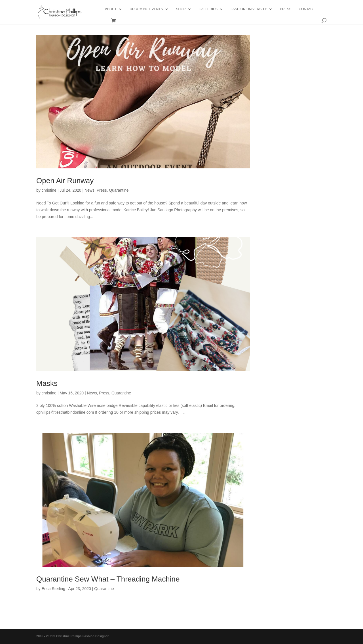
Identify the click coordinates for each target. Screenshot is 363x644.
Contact (307, 9)
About (111, 9)
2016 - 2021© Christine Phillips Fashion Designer (72, 636)
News (89, 190)
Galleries (208, 9)
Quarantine (119, 190)
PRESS (286, 9)
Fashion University (249, 9)
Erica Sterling (53, 589)
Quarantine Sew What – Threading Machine (108, 579)
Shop (181, 9)
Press (102, 190)
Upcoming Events (146, 9)
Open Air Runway (65, 181)
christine (49, 190)
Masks (47, 383)
